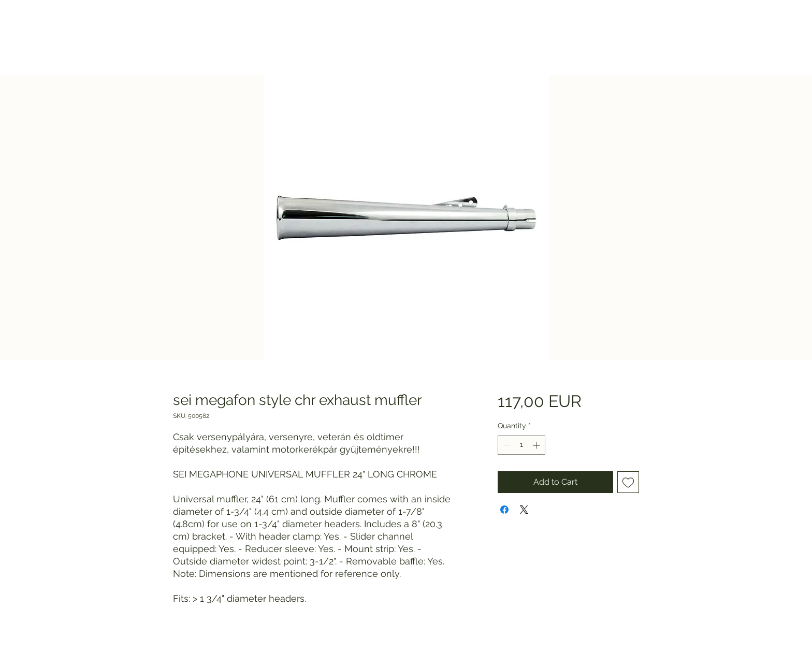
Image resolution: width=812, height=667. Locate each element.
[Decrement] (506, 445)
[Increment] (537, 445)
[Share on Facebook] (504, 510)
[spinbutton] (521, 445)
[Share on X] (524, 510)
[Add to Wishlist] (628, 482)
